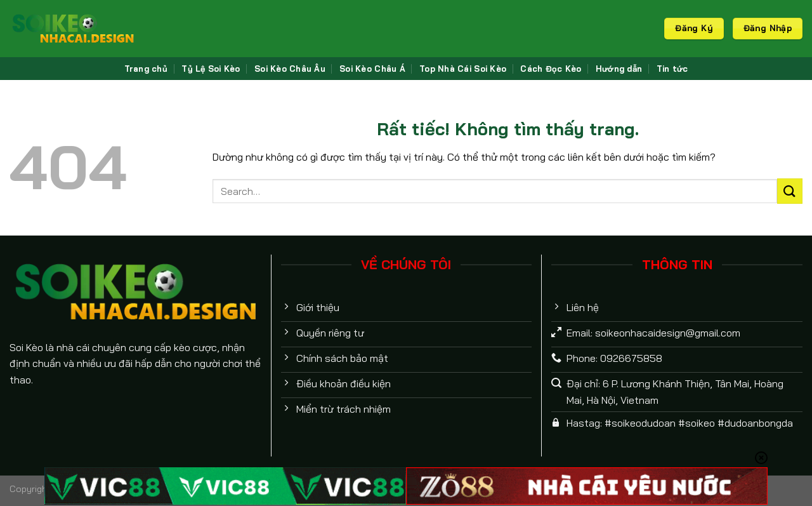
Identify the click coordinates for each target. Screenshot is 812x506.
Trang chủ (146, 69)
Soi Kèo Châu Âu (290, 69)
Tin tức (672, 69)
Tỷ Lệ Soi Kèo (211, 69)
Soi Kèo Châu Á (372, 69)
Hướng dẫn (619, 69)
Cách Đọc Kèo (551, 69)
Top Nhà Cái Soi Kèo (463, 69)
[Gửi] (790, 191)
